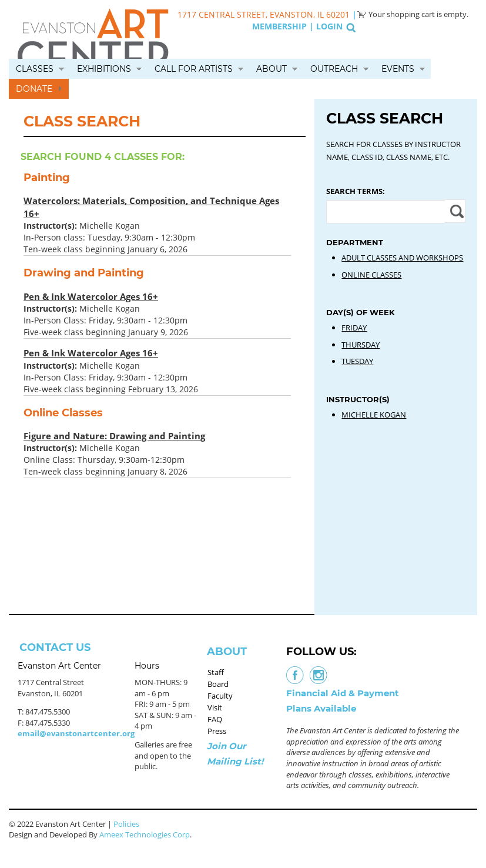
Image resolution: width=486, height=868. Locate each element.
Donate (34, 89)
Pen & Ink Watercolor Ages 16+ (91, 296)
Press (217, 731)
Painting (47, 178)
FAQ (215, 719)
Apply (455, 211)
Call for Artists (194, 69)
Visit (215, 707)
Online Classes (63, 413)
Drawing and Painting (84, 273)
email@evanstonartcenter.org (76, 733)
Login (329, 26)
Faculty (220, 696)
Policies (126, 824)
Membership (279, 26)
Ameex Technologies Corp (145, 834)
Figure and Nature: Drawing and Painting (114, 436)
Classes (35, 69)
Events (398, 69)
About (272, 69)
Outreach (334, 69)
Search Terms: (356, 191)
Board (218, 684)
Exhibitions (104, 69)
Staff (216, 672)
